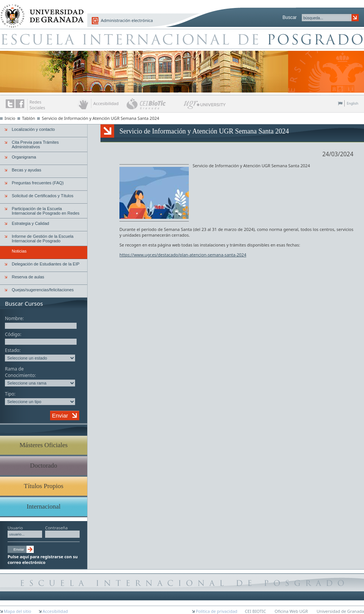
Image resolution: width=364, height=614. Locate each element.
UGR (266, 166)
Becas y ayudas (27, 170)
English (352, 103)
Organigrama (24, 157)
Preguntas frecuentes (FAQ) (38, 183)
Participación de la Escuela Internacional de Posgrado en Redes (46, 211)
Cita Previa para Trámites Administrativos (35, 144)
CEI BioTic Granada (155, 104)
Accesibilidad (55, 611)
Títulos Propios (44, 486)
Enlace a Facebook (20, 104)
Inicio (10, 118)
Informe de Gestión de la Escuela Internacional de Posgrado (43, 239)
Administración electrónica (127, 20)
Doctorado (44, 466)
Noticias (19, 251)
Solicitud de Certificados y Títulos (42, 196)
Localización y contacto (33, 129)
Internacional (44, 506)
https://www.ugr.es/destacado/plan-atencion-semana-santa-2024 (183, 255)
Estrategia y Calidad (30, 223)
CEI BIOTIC (256, 611)
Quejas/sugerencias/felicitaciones (43, 290)
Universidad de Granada (39, 12)
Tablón (28, 118)
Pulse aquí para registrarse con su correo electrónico (43, 559)
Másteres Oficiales (44, 445)
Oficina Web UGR (291, 611)
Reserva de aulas (28, 277)
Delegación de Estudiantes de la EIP (46, 264)
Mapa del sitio (17, 611)
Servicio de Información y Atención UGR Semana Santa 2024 (100, 118)
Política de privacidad (217, 611)
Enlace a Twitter (10, 104)
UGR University (205, 107)
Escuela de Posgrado (182, 39)
